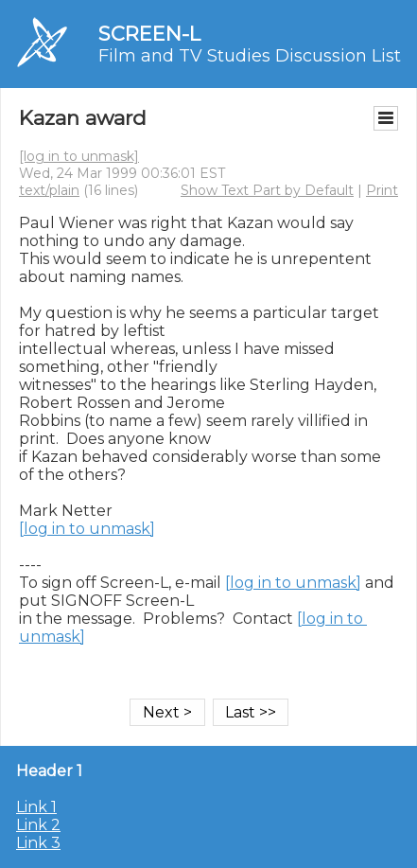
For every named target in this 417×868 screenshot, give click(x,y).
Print (382, 190)
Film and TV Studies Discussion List (250, 56)
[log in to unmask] (79, 156)
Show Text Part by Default (267, 190)
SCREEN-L (149, 34)
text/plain (49, 190)
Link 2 (38, 825)
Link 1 (36, 807)
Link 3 (38, 843)
